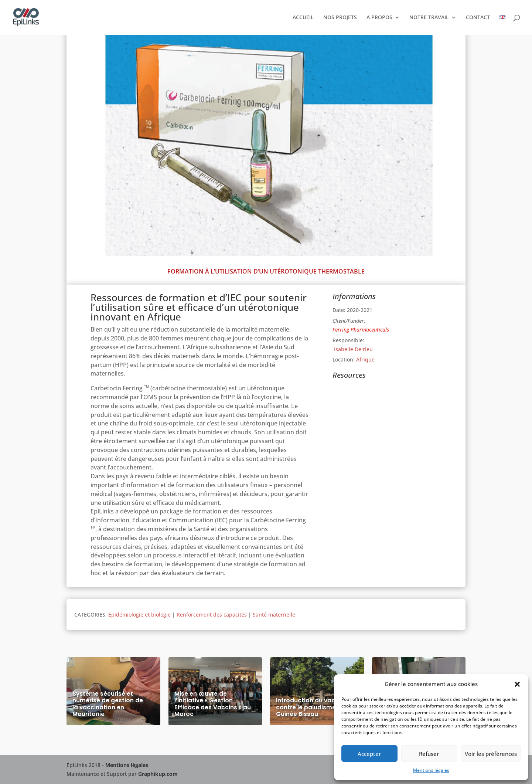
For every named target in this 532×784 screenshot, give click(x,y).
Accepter (369, 754)
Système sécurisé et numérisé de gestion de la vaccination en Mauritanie (108, 704)
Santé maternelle (274, 615)
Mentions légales (431, 770)
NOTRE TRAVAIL (429, 18)
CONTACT (478, 18)
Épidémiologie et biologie (139, 615)
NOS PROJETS (340, 18)
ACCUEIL (303, 18)
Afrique (365, 359)
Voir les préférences (491, 754)
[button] (517, 684)
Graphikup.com (158, 774)
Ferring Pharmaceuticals (361, 330)
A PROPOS (379, 18)
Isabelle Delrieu (353, 349)
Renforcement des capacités (212, 615)
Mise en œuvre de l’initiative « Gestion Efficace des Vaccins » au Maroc (213, 704)
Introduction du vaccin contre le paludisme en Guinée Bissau (310, 707)
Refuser (429, 754)
